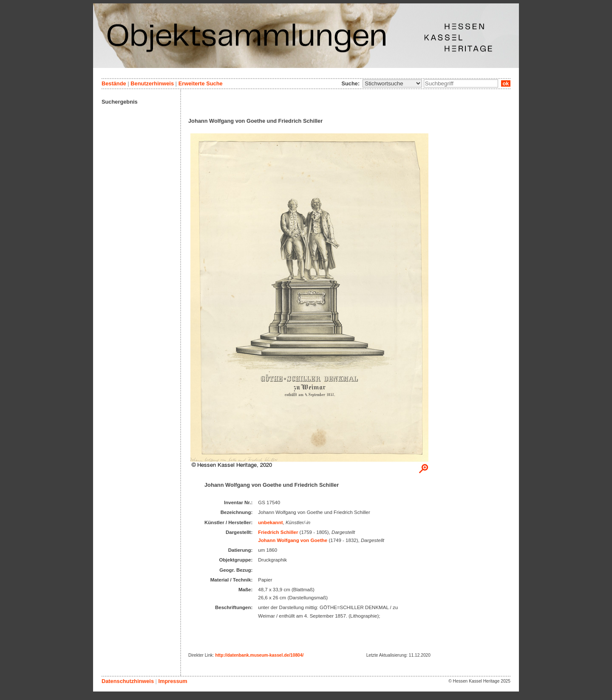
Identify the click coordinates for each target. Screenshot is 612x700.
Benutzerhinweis (152, 83)
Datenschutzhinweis (128, 681)
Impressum (173, 681)
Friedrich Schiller (278, 532)
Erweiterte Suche (201, 83)
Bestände (114, 83)
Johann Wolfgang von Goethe (293, 540)
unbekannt (270, 522)
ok (506, 83)
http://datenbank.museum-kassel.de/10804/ (259, 655)
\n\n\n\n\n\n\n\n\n (392, 83)
